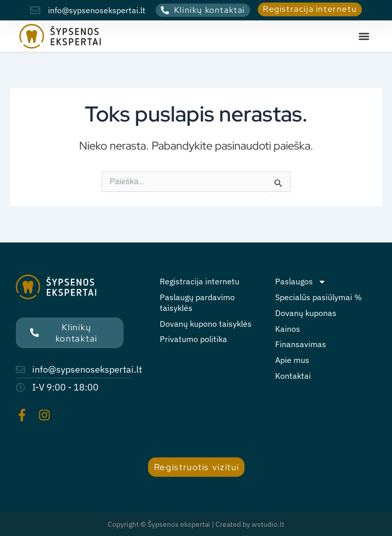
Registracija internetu (200, 281)
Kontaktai (293, 376)
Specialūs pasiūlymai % (318, 297)
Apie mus (292, 360)
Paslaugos (301, 282)
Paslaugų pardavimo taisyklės (197, 302)
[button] (364, 36)
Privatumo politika (193, 339)
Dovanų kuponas (306, 313)
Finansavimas (301, 344)
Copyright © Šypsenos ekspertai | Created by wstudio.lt (196, 524)
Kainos (288, 329)
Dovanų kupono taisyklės (206, 324)
